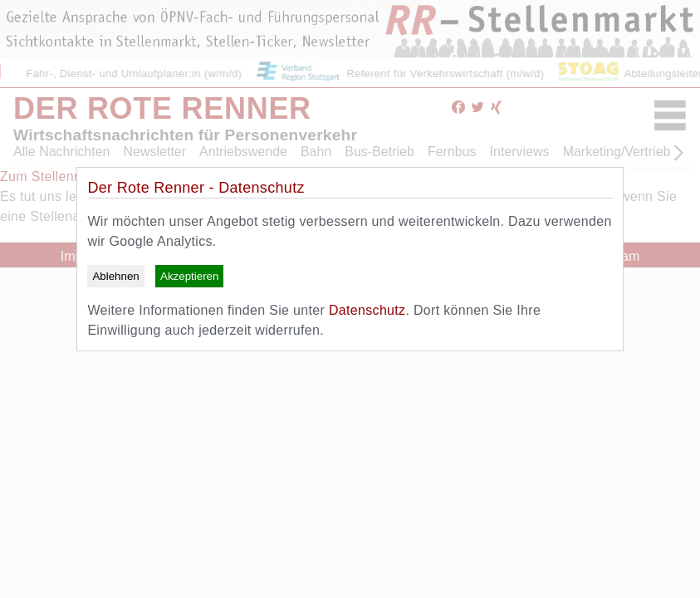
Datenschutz (367, 310)
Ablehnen (115, 276)
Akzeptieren (189, 276)
